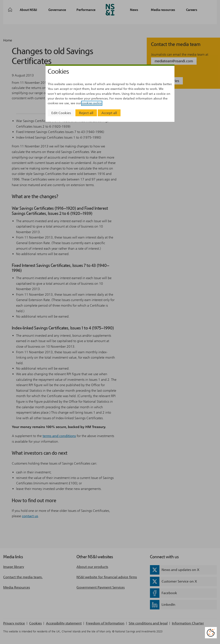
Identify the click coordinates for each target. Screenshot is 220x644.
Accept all (109, 113)
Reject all (86, 113)
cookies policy (92, 103)
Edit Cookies (61, 113)
